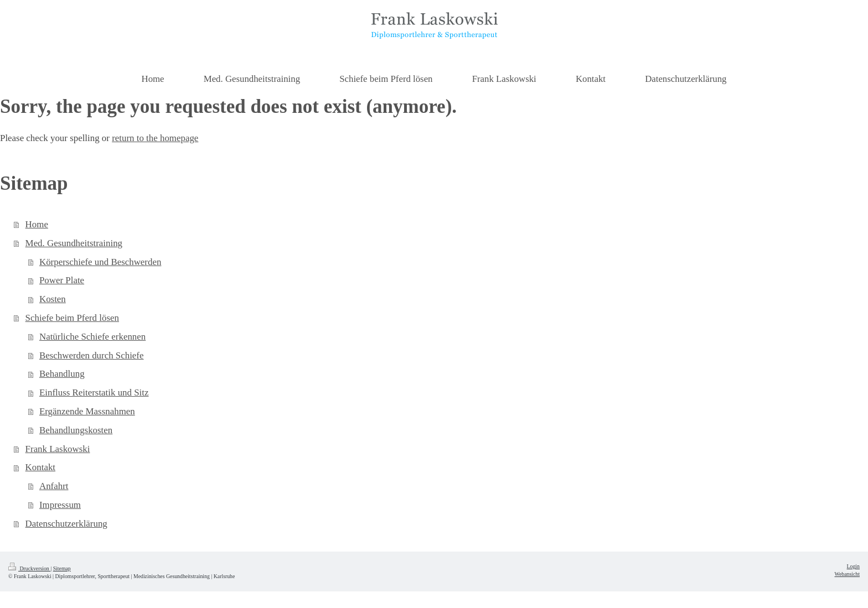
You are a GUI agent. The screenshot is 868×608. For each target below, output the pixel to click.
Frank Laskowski (58, 449)
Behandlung (62, 374)
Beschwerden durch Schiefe (92, 355)
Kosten (53, 299)
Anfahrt (54, 486)
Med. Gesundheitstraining (74, 243)
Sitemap (62, 568)
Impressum (60, 505)
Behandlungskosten (76, 430)
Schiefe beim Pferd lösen (72, 318)
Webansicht (847, 574)
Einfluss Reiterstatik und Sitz (94, 393)
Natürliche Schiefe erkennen (92, 337)
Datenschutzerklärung (66, 524)
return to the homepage (155, 138)
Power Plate (62, 280)
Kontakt (40, 467)
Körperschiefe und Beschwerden (100, 262)
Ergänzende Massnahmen (87, 411)
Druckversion (29, 568)
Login (853, 566)
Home (37, 224)
